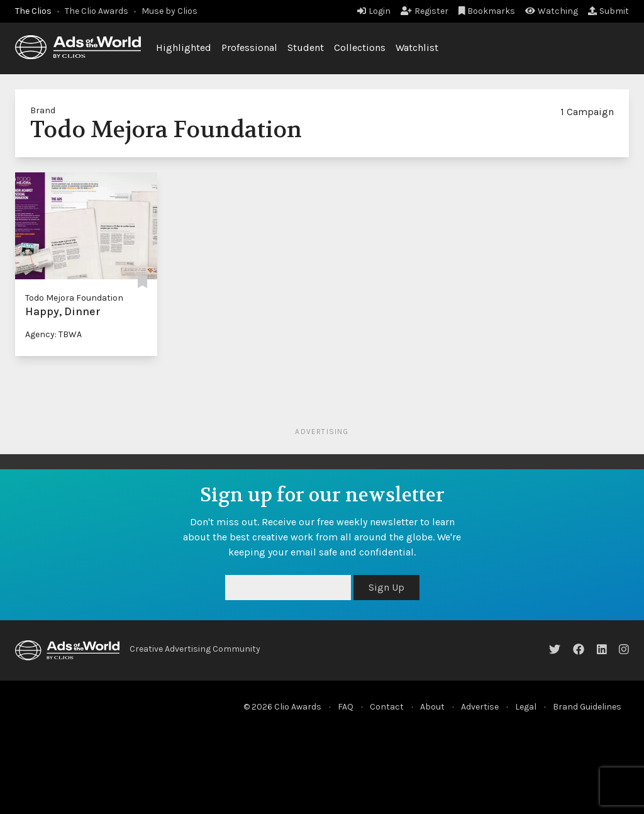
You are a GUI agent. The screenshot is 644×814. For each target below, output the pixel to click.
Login (374, 11)
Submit (608, 11)
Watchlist (417, 47)
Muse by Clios (169, 11)
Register (425, 11)
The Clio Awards (97, 11)
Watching (552, 11)
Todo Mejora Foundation (74, 298)
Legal (526, 707)
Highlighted (184, 47)
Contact (387, 707)
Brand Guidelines (587, 707)
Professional (249, 47)
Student (306, 47)
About (432, 707)
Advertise (480, 707)
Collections (360, 47)
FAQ (346, 707)
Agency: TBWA (53, 334)
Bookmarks (487, 11)
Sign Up (386, 587)
